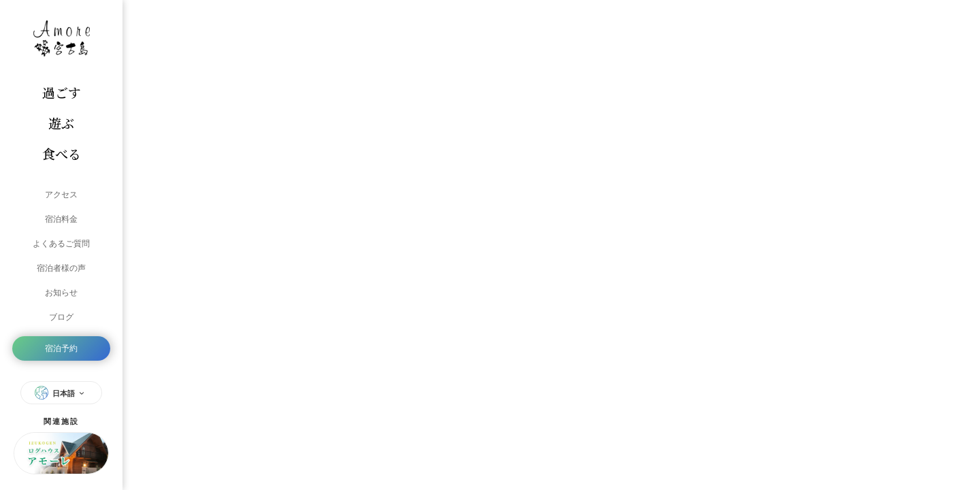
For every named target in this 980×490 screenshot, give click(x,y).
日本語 (61, 393)
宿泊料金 (61, 219)
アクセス (61, 195)
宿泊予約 (61, 348)
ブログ (61, 317)
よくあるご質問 (61, 244)
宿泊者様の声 (61, 268)
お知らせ (61, 293)
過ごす (62, 92)
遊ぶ (61, 123)
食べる (62, 153)
